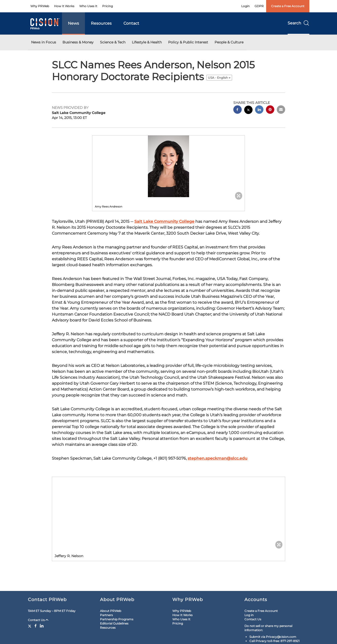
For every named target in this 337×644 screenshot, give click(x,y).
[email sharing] (281, 110)
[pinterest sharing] (270, 110)
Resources (101, 23)
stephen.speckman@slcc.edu (218, 458)
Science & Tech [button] (113, 42)
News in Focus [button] (44, 42)
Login (245, 6)
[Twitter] (30, 626)
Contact (131, 23)
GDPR (259, 6)
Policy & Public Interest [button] (188, 42)
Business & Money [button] (78, 42)
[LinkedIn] (42, 626)
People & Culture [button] (229, 42)
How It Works (64, 6)
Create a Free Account (288, 6)
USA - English (219, 78)
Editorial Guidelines (114, 623)
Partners (106, 615)
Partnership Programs (117, 619)
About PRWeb (111, 611)
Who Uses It (88, 6)
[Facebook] (36, 626)
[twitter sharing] (248, 110)
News (73, 23)
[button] (169, 166)
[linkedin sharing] (259, 110)
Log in (249, 615)
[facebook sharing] (238, 110)
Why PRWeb (40, 6)
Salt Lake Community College (164, 221)
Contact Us (38, 620)
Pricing (108, 6)
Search (298, 23)
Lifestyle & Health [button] (147, 42)
